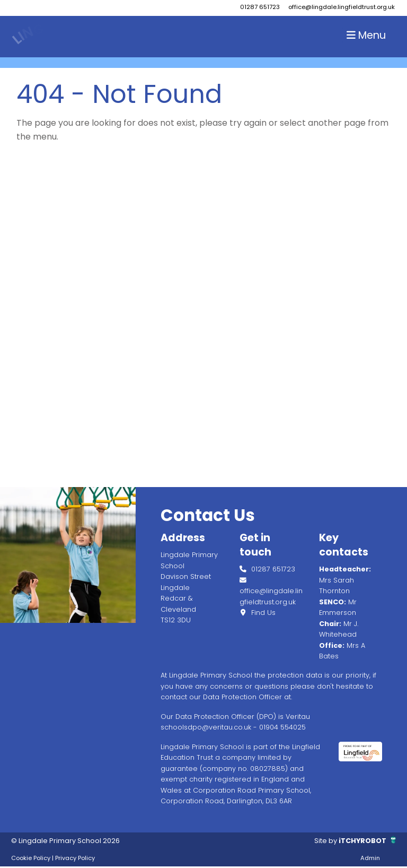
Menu (366, 35)
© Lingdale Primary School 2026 (65, 841)
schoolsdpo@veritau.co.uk (206, 727)
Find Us (258, 613)
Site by (326, 841)
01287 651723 (260, 7)
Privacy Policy (75, 858)
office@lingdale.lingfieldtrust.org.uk (342, 7)
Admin (370, 858)
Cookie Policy (31, 858)
